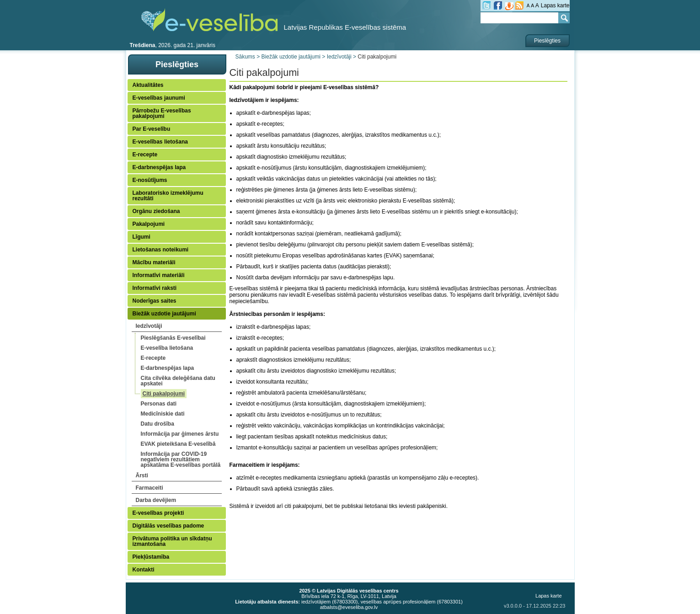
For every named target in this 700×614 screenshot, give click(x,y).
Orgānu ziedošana (156, 211)
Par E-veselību (152, 129)
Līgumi (142, 237)
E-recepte (145, 155)
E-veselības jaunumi (159, 98)
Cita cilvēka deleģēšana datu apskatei (178, 381)
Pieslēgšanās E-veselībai (173, 338)
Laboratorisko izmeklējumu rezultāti (168, 196)
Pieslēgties (547, 41)
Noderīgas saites (155, 301)
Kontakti (144, 570)
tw (486, 5)
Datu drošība (158, 424)
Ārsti (142, 475)
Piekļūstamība (151, 557)
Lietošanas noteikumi (161, 250)
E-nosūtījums (150, 180)
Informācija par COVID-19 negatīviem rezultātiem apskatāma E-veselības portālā (181, 459)
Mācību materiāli (154, 262)
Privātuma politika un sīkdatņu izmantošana (172, 541)
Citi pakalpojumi (164, 394)
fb (498, 5)
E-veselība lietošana (167, 348)
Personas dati (159, 404)
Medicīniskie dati (163, 414)
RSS (519, 5)
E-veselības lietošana (160, 142)
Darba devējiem (156, 500)
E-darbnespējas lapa (159, 167)
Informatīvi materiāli (159, 275)
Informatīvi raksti (155, 288)
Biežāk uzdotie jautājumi (164, 314)
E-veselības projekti (158, 513)
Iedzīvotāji (149, 326)
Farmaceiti (150, 488)
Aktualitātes (148, 85)
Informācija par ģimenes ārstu (180, 434)
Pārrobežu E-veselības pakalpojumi (162, 113)
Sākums (245, 57)
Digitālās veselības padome (168, 526)
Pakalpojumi (149, 224)
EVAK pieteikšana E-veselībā (178, 444)
